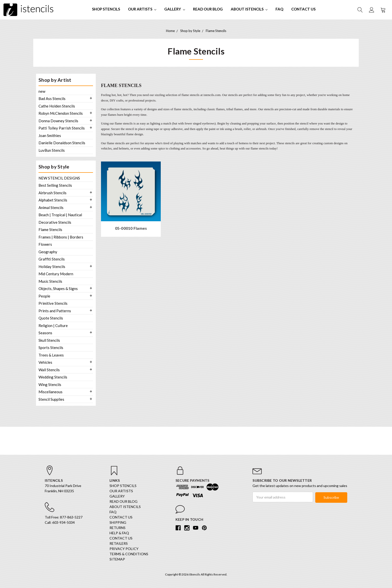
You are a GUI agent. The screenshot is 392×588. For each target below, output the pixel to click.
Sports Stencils (51, 347)
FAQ (279, 9)
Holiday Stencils (52, 266)
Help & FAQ (119, 534)
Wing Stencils (50, 384)
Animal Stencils (51, 207)
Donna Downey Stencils (58, 121)
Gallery (175, 9)
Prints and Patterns (55, 311)
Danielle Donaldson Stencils (62, 143)
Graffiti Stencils (52, 259)
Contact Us (303, 9)
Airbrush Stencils (52, 193)
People (44, 296)
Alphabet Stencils (53, 200)
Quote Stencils (51, 318)
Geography (48, 252)
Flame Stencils (50, 229)
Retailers (119, 544)
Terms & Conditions (129, 555)
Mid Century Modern (56, 274)
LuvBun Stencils (52, 150)
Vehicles (45, 362)
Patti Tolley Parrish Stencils (62, 128)
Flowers (45, 244)
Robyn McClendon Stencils (61, 113)
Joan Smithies (50, 135)
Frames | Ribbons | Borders (61, 237)
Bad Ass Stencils (52, 98)
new (42, 91)
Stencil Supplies (51, 399)
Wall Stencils (49, 370)
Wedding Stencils (53, 377)
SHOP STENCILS (106, 9)
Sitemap (117, 560)
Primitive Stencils (53, 303)
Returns (117, 528)
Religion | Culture (53, 325)
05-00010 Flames (131, 228)
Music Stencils (50, 281)
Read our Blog (208, 9)
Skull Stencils (49, 340)
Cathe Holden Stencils (57, 106)
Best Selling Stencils (55, 185)
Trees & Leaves (51, 355)
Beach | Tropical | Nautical (60, 215)
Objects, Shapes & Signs (58, 288)
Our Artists (142, 9)
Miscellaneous (50, 392)
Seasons (45, 333)
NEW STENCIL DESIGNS (59, 178)
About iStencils (249, 9)
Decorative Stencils (55, 222)
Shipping (118, 523)
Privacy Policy (124, 549)
